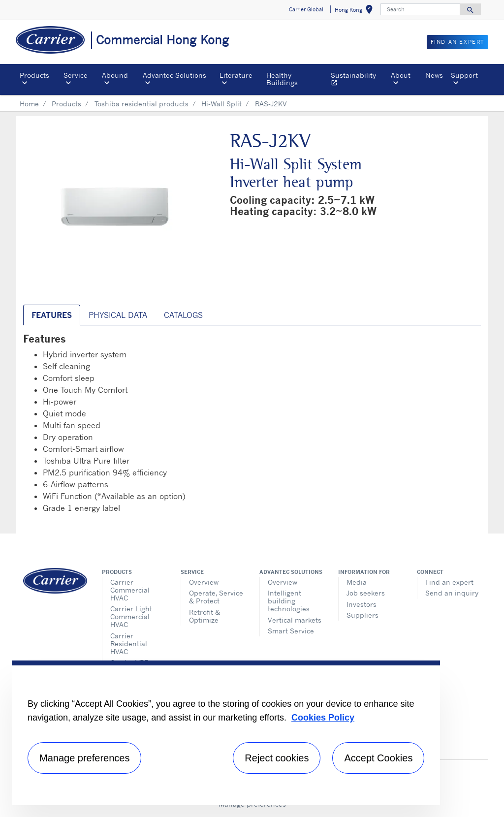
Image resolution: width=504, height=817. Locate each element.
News (434, 75)
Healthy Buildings (282, 79)
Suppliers (362, 615)
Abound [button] (115, 75)
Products (66, 104)
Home (29, 104)
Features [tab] (52, 315)
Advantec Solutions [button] (174, 75)
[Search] (420, 9)
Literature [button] (236, 75)
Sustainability (359, 80)
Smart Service (291, 631)
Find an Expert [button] (457, 42)
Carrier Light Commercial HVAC (131, 616)
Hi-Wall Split (221, 104)
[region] (226, 733)
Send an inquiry (452, 593)
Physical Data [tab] (118, 315)
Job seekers (366, 593)
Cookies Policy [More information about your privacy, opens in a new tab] (323, 718)
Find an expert (449, 582)
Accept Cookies (378, 758)
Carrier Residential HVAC (129, 644)
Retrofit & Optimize (205, 616)
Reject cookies (277, 758)
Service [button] (76, 75)
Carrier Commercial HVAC (130, 590)
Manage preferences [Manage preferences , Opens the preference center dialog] (84, 758)
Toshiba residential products (142, 104)
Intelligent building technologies (289, 601)
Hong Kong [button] (356, 11)
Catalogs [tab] (183, 315)
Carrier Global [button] (306, 9)
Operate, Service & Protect (216, 597)
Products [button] (34, 75)
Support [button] (464, 75)
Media (357, 582)
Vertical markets (295, 620)
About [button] (401, 75)
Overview (204, 582)
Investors (362, 604)
